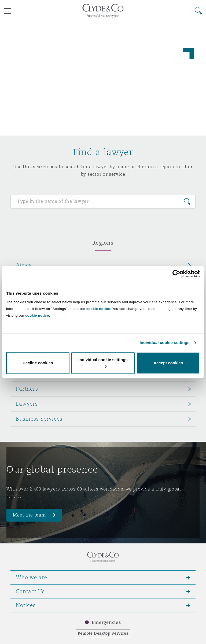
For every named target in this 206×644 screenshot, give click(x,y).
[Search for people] (103, 201)
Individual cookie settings (165, 342)
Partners (27, 389)
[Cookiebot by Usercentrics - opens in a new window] (176, 274)
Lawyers (27, 404)
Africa (24, 265)
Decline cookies (38, 363)
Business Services (39, 419)
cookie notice (98, 309)
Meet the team (29, 515)
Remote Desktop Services (103, 633)
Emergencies (106, 622)
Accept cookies (168, 363)
